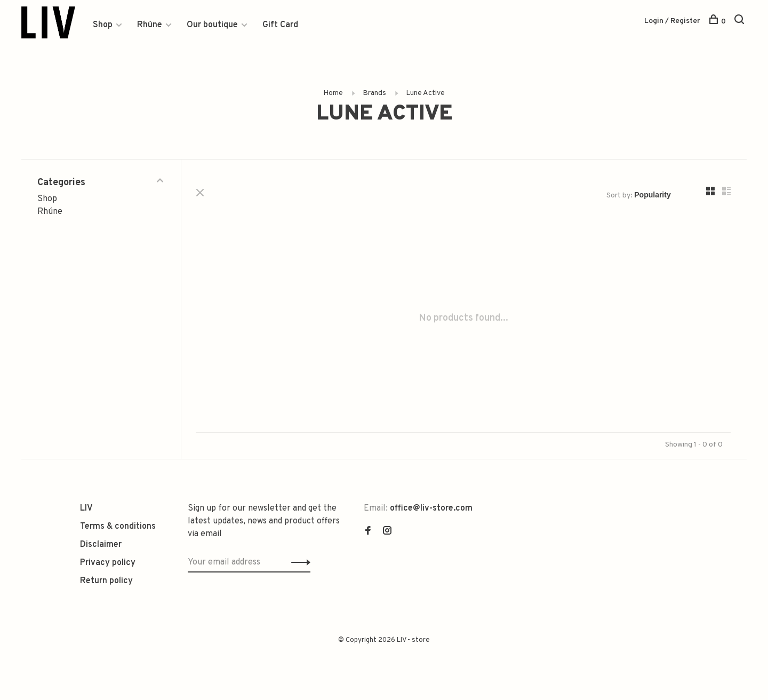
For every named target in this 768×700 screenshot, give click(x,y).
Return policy (106, 582)
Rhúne (150, 25)
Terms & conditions (118, 527)
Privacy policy (108, 563)
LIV (86, 509)
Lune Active (425, 94)
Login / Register (672, 21)
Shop (103, 25)
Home (333, 94)
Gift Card (280, 25)
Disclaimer (101, 545)
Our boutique (212, 25)
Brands (374, 94)
